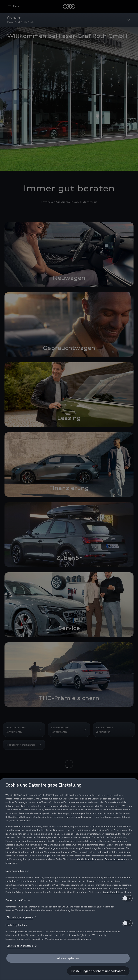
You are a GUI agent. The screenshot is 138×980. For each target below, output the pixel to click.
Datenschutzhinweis (115, 859)
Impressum (11, 863)
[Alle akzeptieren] (68, 958)
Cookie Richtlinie (86, 859)
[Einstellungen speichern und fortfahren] (98, 971)
